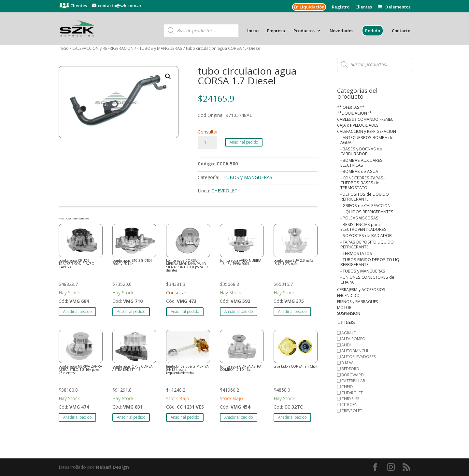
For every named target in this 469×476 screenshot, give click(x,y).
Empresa (276, 31)
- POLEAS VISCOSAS (359, 218)
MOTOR (344, 308)
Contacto (401, 31)
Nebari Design (112, 467)
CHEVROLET (224, 191)
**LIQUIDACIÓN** (354, 113)
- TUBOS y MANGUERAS (160, 48)
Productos (304, 31)
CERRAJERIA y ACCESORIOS (361, 290)
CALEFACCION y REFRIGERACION (103, 48)
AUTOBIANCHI (355, 351)
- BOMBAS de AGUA (359, 171)
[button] (168, 77)
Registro (341, 7)
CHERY (347, 387)
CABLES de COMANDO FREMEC (365, 119)
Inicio (253, 31)
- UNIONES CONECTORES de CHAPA (367, 280)
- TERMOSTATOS (356, 253)
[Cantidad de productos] (207, 142)
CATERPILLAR (353, 381)
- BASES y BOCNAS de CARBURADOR (361, 151)
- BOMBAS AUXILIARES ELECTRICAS (362, 163)
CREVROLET (352, 411)
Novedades (341, 31)
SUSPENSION (349, 313)
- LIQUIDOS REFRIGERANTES (367, 212)
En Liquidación (309, 7)
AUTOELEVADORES (358, 357)
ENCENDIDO (348, 295)
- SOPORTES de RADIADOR (366, 236)
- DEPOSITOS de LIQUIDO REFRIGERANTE (365, 197)
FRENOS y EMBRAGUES (357, 302)
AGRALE (348, 333)
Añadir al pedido (244, 142)
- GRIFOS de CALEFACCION (365, 206)
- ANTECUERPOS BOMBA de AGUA (367, 140)
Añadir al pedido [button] (77, 311)
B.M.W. (348, 363)
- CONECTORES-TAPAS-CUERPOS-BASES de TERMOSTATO (362, 183)
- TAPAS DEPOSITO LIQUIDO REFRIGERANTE (367, 245)
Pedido (373, 31)
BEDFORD (350, 369)
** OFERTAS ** (351, 107)
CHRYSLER (350, 399)
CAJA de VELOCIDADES (358, 125)
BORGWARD (353, 375)
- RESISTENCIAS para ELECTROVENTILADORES (363, 227)
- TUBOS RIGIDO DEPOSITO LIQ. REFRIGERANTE (370, 262)
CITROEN (349, 405)
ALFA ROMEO (353, 339)
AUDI (346, 345)
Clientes (78, 6)
